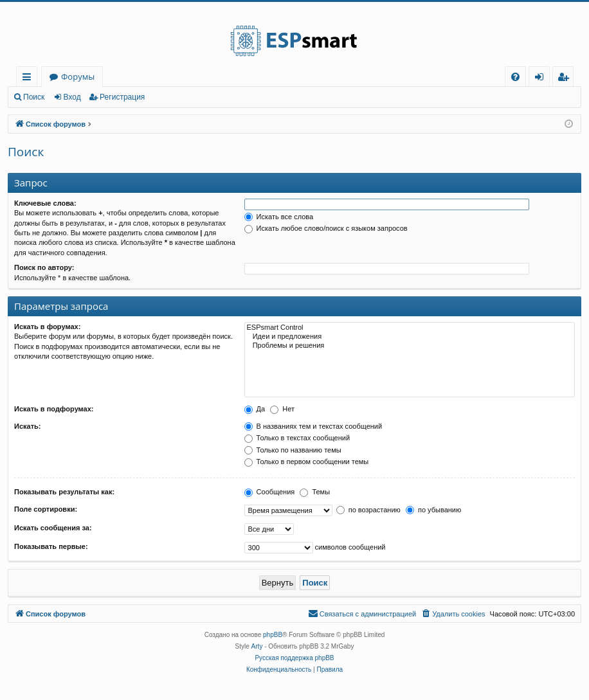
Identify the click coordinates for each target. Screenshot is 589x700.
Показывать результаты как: (64, 492)
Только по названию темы (293, 450)
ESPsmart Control (410, 328)
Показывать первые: (51, 546)
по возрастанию (368, 510)
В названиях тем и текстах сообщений (313, 426)
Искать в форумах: (47, 327)
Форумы (78, 76)
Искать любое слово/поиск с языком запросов (326, 228)
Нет (282, 409)
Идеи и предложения (410, 337)
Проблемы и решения (410, 346)
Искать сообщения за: (53, 528)
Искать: (27, 426)
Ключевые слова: (45, 203)
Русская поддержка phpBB (294, 658)
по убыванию (433, 510)
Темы (315, 492)
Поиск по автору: (44, 267)
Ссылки (29, 79)
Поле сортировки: (46, 509)
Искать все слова (279, 217)
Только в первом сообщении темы (307, 462)
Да (255, 409)
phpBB (273, 635)
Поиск (34, 97)
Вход (72, 97)
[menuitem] (515, 77)
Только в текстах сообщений (297, 438)
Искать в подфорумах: (54, 409)
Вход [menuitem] (542, 79)
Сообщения (270, 492)
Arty (257, 646)
